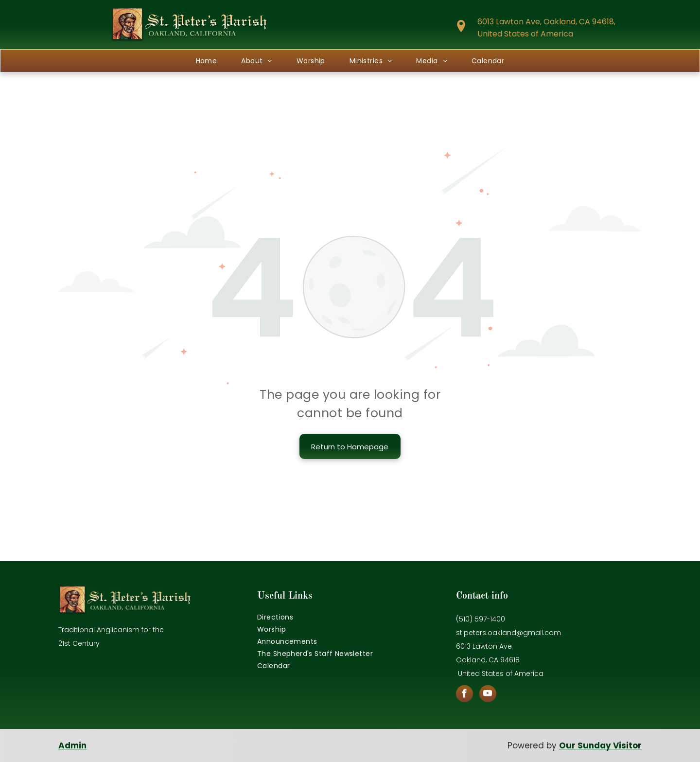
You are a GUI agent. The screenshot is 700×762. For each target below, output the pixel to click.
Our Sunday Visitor (600, 745)
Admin (72, 745)
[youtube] (488, 695)
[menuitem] (207, 61)
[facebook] (464, 695)
